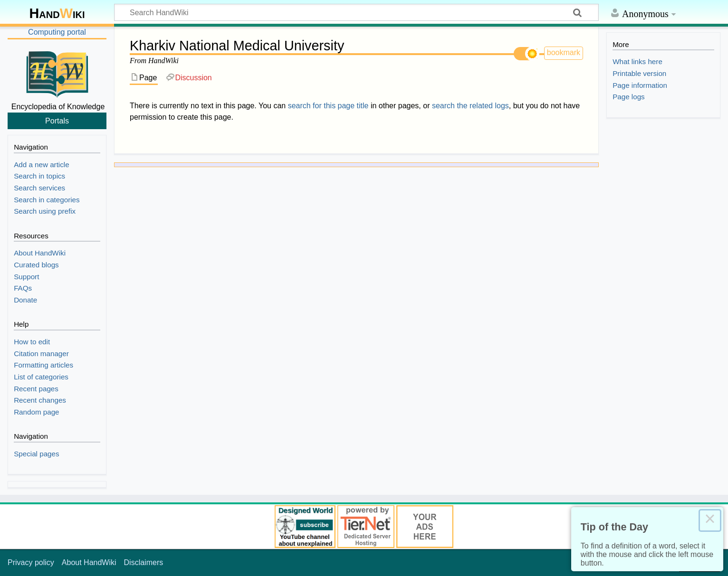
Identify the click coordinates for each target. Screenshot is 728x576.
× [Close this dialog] (710, 520)
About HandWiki (89, 562)
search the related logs (470, 106)
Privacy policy (31, 562)
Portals (57, 121)
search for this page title (328, 106)
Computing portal (57, 32)
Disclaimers (144, 562)
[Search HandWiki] (356, 12)
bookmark (564, 52)
